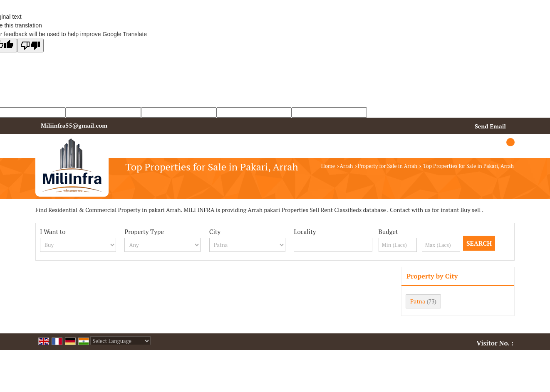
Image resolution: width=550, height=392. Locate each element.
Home (328, 166)
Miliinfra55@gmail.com (74, 125)
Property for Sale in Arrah (388, 166)
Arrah (346, 166)
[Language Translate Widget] (120, 341)
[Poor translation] (30, 46)
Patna (418, 301)
